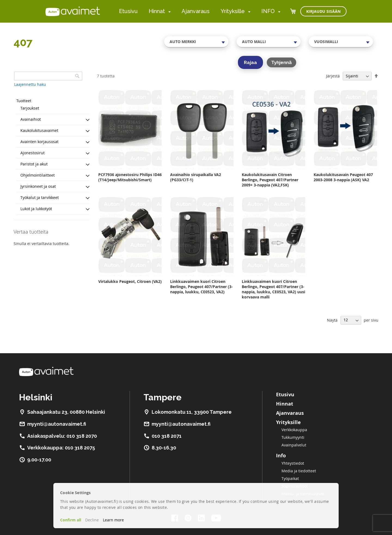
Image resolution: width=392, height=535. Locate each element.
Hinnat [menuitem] (157, 11)
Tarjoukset (30, 108)
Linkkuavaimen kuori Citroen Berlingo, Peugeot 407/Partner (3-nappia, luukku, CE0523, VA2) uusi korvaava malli (273, 289)
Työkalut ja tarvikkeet (40, 197)
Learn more (113, 520)
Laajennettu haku (30, 84)
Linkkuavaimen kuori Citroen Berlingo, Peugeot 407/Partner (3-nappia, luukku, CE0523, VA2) (201, 287)
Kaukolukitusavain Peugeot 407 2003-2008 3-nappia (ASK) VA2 (343, 177)
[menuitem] (168, 12)
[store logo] (73, 11)
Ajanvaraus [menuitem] (196, 11)
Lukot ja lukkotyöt (36, 209)
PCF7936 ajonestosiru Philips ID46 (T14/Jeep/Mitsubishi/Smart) (130, 177)
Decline (92, 520)
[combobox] (196, 42)
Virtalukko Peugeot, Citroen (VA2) (130, 281)
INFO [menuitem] (268, 11)
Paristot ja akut (34, 164)
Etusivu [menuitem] (128, 11)
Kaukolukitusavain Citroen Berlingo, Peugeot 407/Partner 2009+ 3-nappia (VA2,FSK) (270, 180)
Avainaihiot (31, 119)
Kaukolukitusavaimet (39, 130)
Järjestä (333, 76)
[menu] (200, 11)
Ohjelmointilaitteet (38, 175)
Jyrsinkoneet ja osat (38, 186)
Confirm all (71, 520)
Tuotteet (24, 101)
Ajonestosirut (33, 153)
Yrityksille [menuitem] (233, 11)
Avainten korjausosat (39, 142)
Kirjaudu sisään (323, 11)
